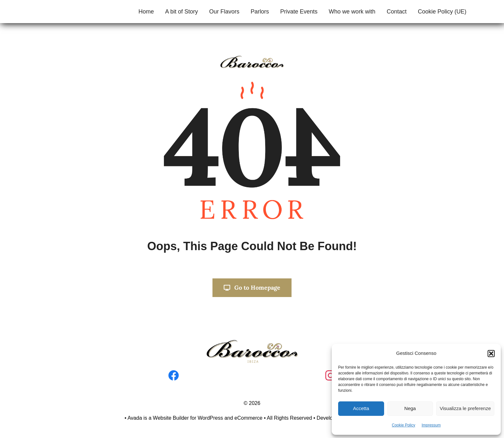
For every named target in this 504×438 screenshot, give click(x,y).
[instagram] (330, 373)
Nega (410, 408)
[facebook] (174, 373)
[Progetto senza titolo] (252, 342)
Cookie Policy (404, 425)
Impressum (431, 425)
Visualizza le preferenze (465, 408)
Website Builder (171, 418)
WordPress (210, 418)
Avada (135, 418)
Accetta (361, 408)
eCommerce (248, 418)
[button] (491, 354)
